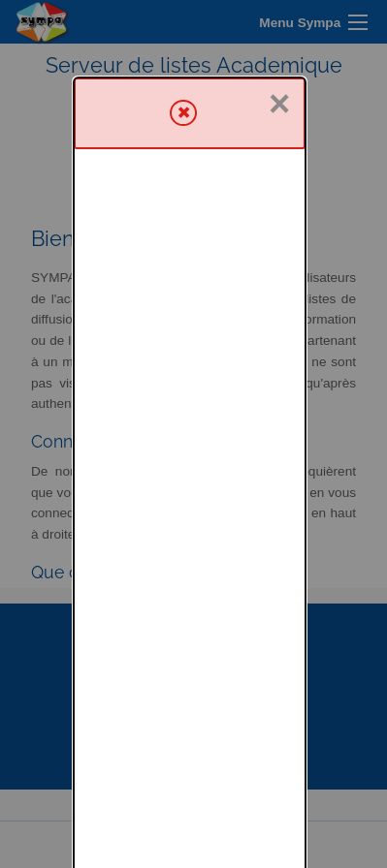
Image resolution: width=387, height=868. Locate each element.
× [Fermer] (279, 27)
